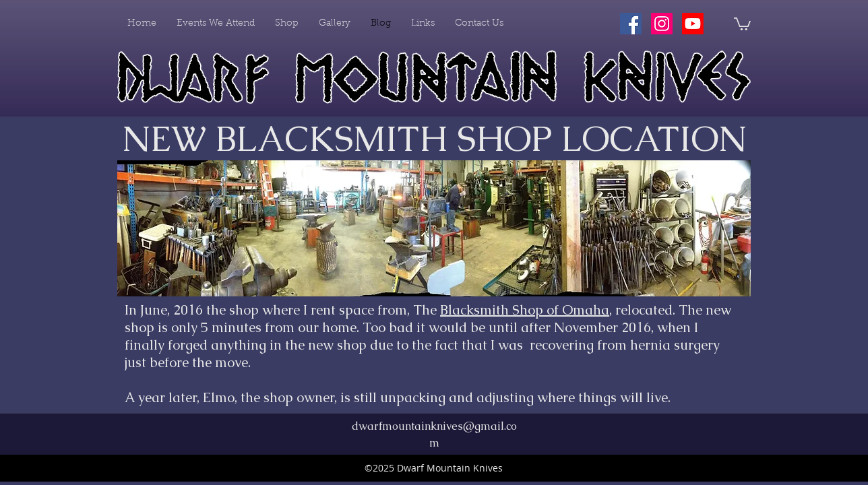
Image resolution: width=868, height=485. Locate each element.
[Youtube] (693, 24)
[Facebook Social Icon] (631, 24)
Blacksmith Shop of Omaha (525, 310)
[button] (742, 23)
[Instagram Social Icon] (662, 24)
